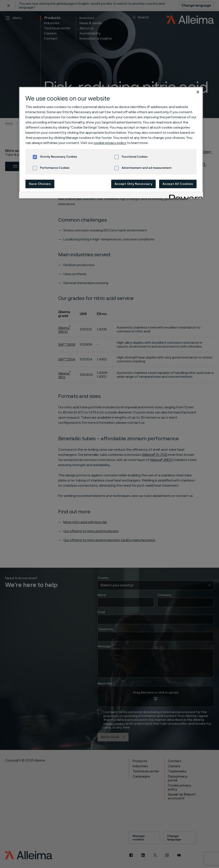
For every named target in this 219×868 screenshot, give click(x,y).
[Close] (198, 92)
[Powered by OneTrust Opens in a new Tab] (185, 196)
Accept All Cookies (178, 184)
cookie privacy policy (110, 143)
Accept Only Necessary (134, 184)
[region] (111, 143)
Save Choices (40, 184)
